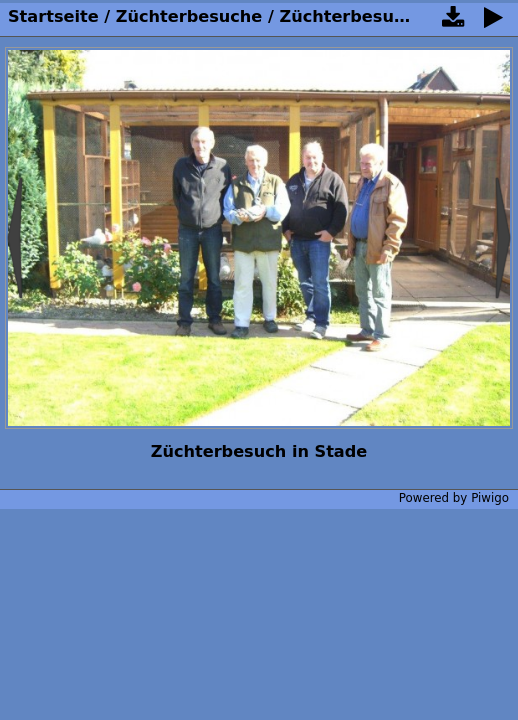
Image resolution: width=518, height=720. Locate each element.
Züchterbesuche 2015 (377, 16)
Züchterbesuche (189, 16)
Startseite (53, 16)
